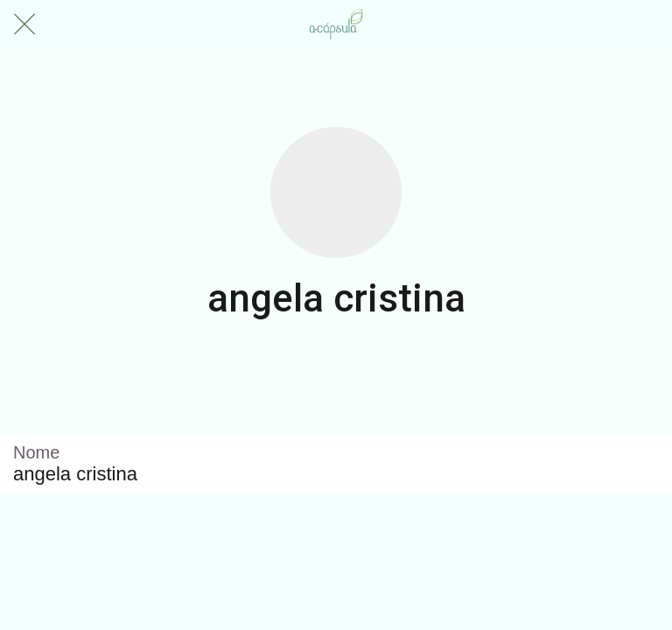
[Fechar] (24, 24)
